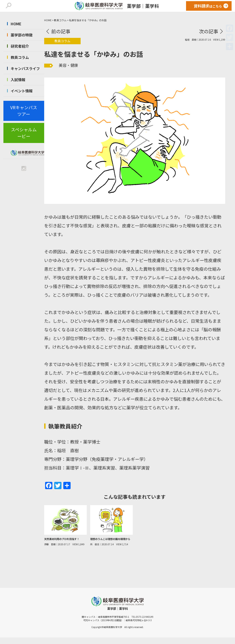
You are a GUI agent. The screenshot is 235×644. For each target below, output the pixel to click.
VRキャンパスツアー (24, 111)
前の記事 (61, 31)
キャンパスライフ (25, 68)
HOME (16, 24)
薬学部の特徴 (22, 35)
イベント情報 (22, 91)
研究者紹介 (20, 46)
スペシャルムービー (24, 133)
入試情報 (18, 80)
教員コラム (20, 57)
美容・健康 (68, 65)
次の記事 (209, 31)
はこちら (208, 6)
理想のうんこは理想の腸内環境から (110, 539)
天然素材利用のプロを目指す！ (62, 539)
